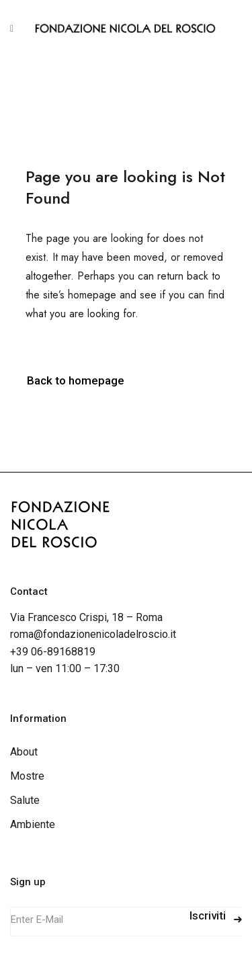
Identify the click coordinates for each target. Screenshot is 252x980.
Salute (25, 800)
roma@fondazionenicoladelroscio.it (93, 634)
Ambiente (33, 824)
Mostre (27, 776)
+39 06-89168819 (53, 652)
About (24, 752)
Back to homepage (76, 380)
